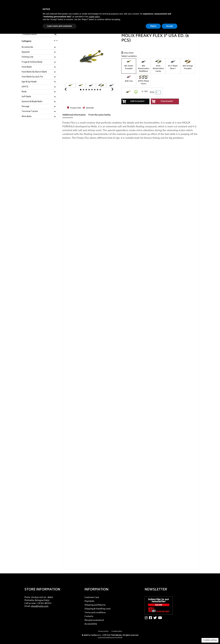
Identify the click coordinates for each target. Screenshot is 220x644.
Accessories (27, 47)
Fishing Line (27, 57)
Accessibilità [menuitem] (91, 624)
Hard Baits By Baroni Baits (34, 72)
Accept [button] (170, 26)
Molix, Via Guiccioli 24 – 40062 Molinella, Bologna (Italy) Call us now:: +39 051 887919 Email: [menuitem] (39, 602)
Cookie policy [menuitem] (117, 631)
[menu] (50, 601)
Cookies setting (210, 640)
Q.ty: (152, 92)
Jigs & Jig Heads (29, 82)
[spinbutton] (158, 92)
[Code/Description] (33, 34)
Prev (69, 90)
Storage (25, 107)
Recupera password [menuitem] (94, 620)
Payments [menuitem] (89, 601)
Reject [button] (153, 26)
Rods (24, 92)
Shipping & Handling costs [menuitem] (98, 609)
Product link (75, 108)
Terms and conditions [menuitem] (95, 613)
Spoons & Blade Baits (32, 102)
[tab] (40, 47)
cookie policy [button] (94, 17)
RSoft (120, 638)
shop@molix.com (40, 606)
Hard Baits (27, 67)
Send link (90, 108)
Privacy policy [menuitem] (103, 631)
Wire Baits (27, 117)
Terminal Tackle (30, 112)
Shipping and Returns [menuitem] (95, 605)
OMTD (25, 87)
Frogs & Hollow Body (32, 62)
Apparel (26, 52)
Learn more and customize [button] (60, 26)
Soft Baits (26, 97)
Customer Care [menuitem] (92, 598)
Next (109, 90)
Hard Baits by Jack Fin (32, 77)
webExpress (110, 638)
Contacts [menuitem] (89, 616)
